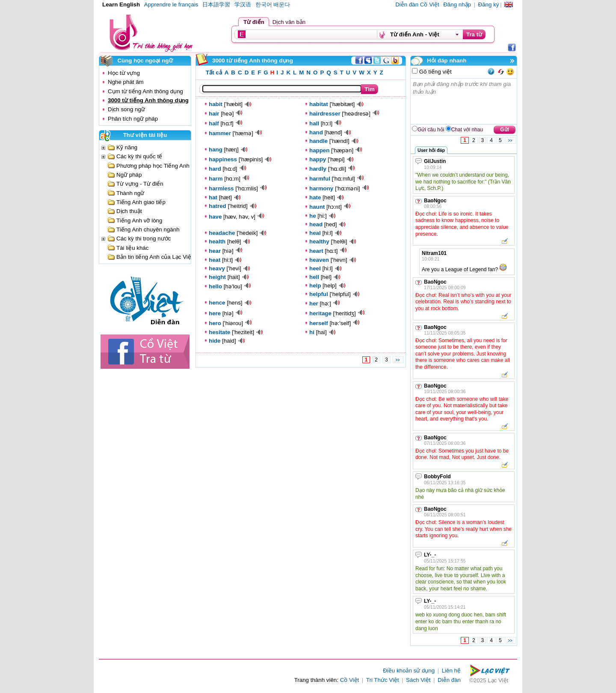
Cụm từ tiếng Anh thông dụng (145, 91)
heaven (319, 260)
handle (318, 141)
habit (216, 104)
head (316, 224)
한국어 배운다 (273, 4)
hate (315, 197)
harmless (221, 188)
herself (319, 323)
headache (222, 233)
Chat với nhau (467, 130)
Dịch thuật (129, 211)
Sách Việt (418, 680)
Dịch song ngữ (126, 109)
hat (213, 197)
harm (216, 179)
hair (214, 114)
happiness (223, 159)
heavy (217, 268)
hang (216, 150)
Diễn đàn (449, 680)
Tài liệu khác (132, 248)
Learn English (121, 4)
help (315, 286)
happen (319, 150)
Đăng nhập (457, 4)
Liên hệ (451, 671)
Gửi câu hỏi (431, 130)
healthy (319, 241)
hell (314, 277)
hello (215, 286)
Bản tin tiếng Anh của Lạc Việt (155, 257)
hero (215, 323)
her (314, 304)
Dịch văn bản (289, 22)
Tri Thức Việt (383, 680)
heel (315, 268)
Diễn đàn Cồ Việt (417, 4)
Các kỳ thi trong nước (144, 238)
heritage (320, 313)
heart (316, 251)
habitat (319, 104)
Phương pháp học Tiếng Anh (153, 166)
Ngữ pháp (129, 175)
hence (217, 303)
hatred (218, 206)
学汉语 (243, 4)
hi (312, 332)
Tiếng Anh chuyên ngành (148, 230)
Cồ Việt (350, 680)
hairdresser (325, 114)
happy (318, 159)
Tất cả (214, 73)
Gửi (505, 130)
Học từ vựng (124, 73)
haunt (317, 207)
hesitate (219, 332)
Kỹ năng (127, 147)
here (215, 313)
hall (314, 123)
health (217, 241)
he (313, 216)
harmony (321, 188)
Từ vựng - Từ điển (140, 184)
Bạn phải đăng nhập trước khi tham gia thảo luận (464, 101)
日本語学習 (216, 4)
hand (316, 132)
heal (315, 233)
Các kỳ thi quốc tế (139, 156)
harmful (320, 179)
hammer (220, 133)
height (217, 277)
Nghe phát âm (126, 82)
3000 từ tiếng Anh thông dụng (148, 100)
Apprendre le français (171, 4)
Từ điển (254, 22)
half (214, 123)
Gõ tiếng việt (435, 72)
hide (215, 341)
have (215, 217)
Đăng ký (489, 4)
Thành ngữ (130, 193)
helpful (319, 294)
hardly (318, 169)
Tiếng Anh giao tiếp (141, 202)
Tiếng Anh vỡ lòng (139, 221)
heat (215, 260)
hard (215, 169)
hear (215, 251)
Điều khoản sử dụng (409, 671)
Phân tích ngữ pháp (133, 119)
